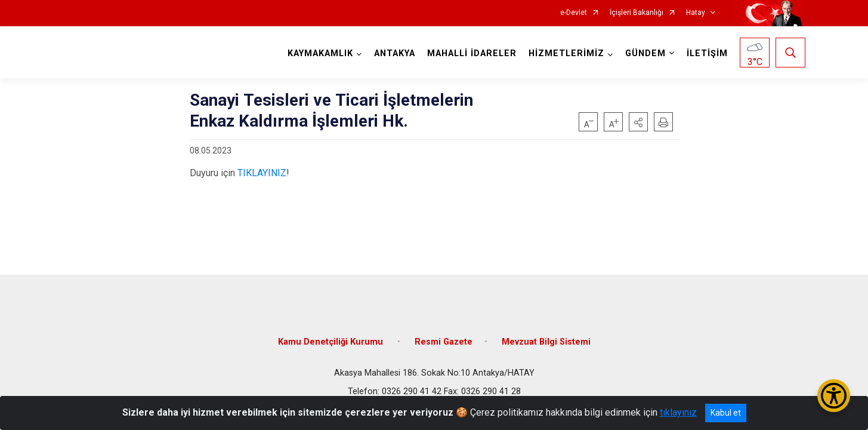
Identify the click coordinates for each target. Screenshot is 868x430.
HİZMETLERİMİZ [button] (566, 53)
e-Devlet (574, 13)
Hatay (696, 13)
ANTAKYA (395, 53)
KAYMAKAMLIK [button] (320, 53)
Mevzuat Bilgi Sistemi (546, 342)
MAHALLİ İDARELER (472, 53)
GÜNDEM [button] (645, 53)
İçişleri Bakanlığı (637, 13)
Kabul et (726, 413)
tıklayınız (678, 412)
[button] (638, 122)
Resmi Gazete (444, 342)
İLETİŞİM (707, 53)
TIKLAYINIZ (262, 173)
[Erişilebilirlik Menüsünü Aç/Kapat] (834, 396)
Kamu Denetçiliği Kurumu (332, 342)
